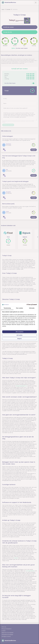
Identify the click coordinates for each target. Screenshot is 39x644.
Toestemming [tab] (7, 308)
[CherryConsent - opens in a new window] (32, 305)
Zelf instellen (20, 335)
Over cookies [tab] (19, 308)
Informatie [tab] (32, 308)
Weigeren (19, 339)
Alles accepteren (19, 332)
